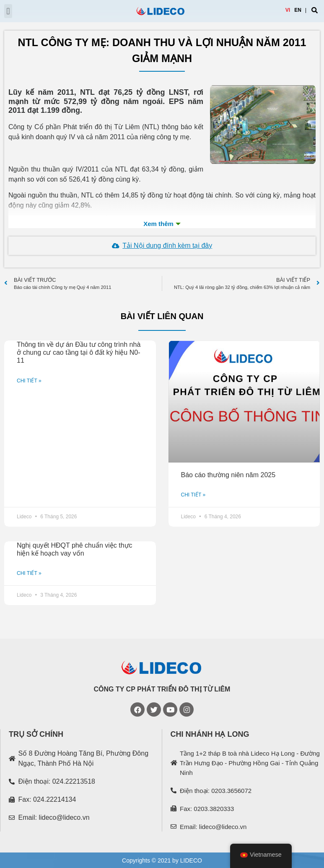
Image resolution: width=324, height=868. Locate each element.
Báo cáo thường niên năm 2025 (228, 475)
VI (288, 10)
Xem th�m (162, 224)
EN (298, 10)
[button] (8, 11)
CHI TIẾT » (29, 381)
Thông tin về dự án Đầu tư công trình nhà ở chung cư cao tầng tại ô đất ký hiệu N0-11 (79, 352)
